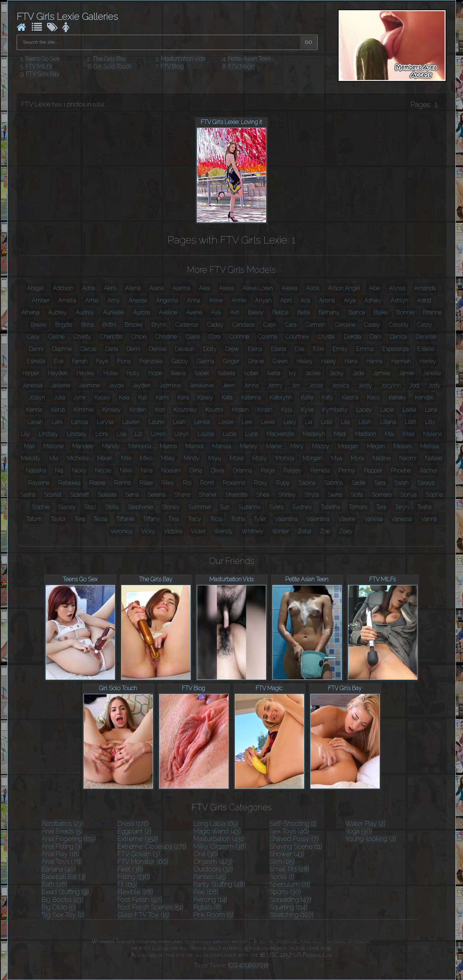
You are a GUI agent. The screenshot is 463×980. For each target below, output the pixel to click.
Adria (89, 288)
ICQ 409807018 (249, 965)
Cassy (425, 325)
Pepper (373, 470)
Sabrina (334, 483)
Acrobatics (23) (63, 824)
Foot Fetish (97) (140, 900)
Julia (60, 397)
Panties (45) (210, 877)
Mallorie (54, 446)
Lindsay (48, 434)
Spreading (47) (290, 900)
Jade (358, 373)
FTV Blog (172, 66)
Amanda (425, 288)
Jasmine (89, 385)
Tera (80, 519)
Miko (146, 458)
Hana (351, 361)
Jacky (336, 373)
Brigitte (64, 325)
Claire (193, 337)
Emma (365, 349)
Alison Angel (344, 288)
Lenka (202, 422)
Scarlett (80, 495)
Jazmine (170, 385)
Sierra (335, 495)
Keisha (350, 397)
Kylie (307, 410)
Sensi (132, 495)
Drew (232, 349)
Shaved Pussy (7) (294, 839)
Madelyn (314, 434)
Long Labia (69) (216, 824)
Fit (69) (128, 884)
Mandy (111, 446)
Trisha (238, 519)
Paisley (293, 470)
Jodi (415, 385)
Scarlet (53, 495)
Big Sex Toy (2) (63, 915)
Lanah (35, 422)
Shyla (312, 495)
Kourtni (214, 410)
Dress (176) (133, 824)
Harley (428, 361)
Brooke (134, 325)
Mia (54, 458)
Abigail (36, 288)
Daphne (62, 349)
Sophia (434, 495)
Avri (235, 312)
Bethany (329, 312)
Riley (168, 483)
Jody (434, 385)
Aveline (168, 312)
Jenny (275, 385)
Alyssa (397, 288)
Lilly (430, 422)
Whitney (252, 531)
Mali (29, 446)
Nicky (79, 470)
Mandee (83, 446)
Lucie (230, 434)
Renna (123, 483)
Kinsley (112, 410)
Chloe (139, 337)
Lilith (411, 422)
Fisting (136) (134, 877)
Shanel (208, 495)
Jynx (80, 397)
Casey (372, 325)
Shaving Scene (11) (296, 846)
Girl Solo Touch (113, 66)
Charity (82, 337)
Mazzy (321, 446)
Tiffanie (125, 519)
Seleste (107, 495)
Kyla (287, 410)
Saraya (426, 483)
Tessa (101, 519)
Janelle (432, 373)
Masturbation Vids (183, 59)
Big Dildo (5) (59, 907)
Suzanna (249, 507)
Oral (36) (206, 854)
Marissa (222, 446)
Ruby (283, 483)
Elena (255, 349)
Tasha (424, 507)
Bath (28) (54, 884)
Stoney (171, 507)
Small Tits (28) (289, 869)
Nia (59, 470)
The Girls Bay (110, 59)
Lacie (387, 410)
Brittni (109, 325)
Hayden (58, 373)
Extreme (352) (138, 839)
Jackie (313, 373)
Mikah (105, 458)
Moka (237, 458)
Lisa (121, 434)
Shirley (287, 495)
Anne (216, 300)
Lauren (131, 422)
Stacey (67, 507)
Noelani (171, 470)
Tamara (358, 507)
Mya (337, 458)
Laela (409, 410)
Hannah (401, 361)
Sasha (28, 495)
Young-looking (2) (371, 839)
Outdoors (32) (213, 869)
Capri (270, 325)
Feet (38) (130, 869)
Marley (249, 446)
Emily (340, 349)
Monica (285, 458)
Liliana (388, 422)
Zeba (304, 531)
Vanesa (373, 519)
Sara (380, 483)
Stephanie (140, 507)
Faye (102, 361)
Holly (133, 373)
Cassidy (399, 325)
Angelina (167, 300)
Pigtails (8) (208, 907)
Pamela (320, 470)
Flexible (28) (135, 892)
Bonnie (405, 312)
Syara (276, 507)
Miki (126, 458)
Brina (87, 325)
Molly (260, 458)
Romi (207, 483)
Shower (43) (287, 854)
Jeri (296, 385)
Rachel (428, 470)
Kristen (240, 410)
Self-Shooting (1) (293, 824)
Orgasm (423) (213, 862)
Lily (26, 434)
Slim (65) (282, 862)
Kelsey (398, 397)
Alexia (290, 288)
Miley (168, 458)
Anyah (263, 300)
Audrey (85, 312)
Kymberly (335, 410)
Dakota (353, 337)
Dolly (210, 349)
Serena (157, 495)
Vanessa (402, 519)
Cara (291, 325)
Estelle (426, 349)
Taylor (58, 519)
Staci (90, 507)
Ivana (274, 373)
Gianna (205, 361)
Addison (63, 288)
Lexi (247, 422)
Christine (166, 337)
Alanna (181, 288)
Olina (196, 470)
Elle (300, 349)
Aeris (110, 288)
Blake (381, 312)
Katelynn (281, 397)
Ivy (293, 373)
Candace (243, 325)
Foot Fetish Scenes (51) (150, 907)
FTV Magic (242, 66)
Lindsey (77, 434)
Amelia (67, 300)
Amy (114, 300)
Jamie (407, 373)
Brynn (159, 325)
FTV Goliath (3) (139, 854)
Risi (187, 483)
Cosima (267, 337)
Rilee (146, 483)
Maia (409, 434)
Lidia (327, 422)
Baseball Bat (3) (64, 877)
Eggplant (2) (135, 831)
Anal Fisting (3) (62, 846)
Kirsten (138, 410)
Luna (252, 434)
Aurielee (114, 312)
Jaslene (61, 385)
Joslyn (37, 397)
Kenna (34, 410)
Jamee (382, 373)
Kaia (124, 397)
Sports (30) (285, 892)
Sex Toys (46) (289, 831)
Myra (357, 458)
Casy (33, 337)
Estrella (36, 361)
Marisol (195, 446)
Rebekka (69, 483)
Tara (381, 507)
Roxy (261, 483)
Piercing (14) (210, 900)
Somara (382, 495)
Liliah (365, 422)
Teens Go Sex (42, 59)
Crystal (327, 337)
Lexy (290, 422)
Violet (198, 531)
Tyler (260, 519)
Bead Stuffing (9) (65, 892)
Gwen (280, 361)
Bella (304, 312)
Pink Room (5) (214, 915)
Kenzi (58, 410)
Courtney (298, 337)
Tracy (194, 519)
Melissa (430, 446)
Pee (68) (206, 892)
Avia (216, 312)
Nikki (126, 470)
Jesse (316, 385)
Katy (328, 397)
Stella (112, 507)
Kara (183, 397)
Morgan (313, 458)
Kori (160, 410)
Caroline (345, 325)
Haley (329, 361)
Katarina (251, 397)
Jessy (365, 385)
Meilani (403, 446)
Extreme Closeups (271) (152, 846)
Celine (57, 337)
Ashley (373, 300)
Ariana (327, 300)
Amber (41, 300)
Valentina (318, 519)
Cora (215, 337)
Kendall (424, 397)
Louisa (206, 434)
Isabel (202, 373)
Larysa (105, 422)
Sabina (307, 483)
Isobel (251, 373)
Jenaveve (202, 385)
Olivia (218, 470)
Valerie (347, 519)
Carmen (316, 325)
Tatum (34, 519)
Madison (366, 434)
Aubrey (58, 312)
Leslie (226, 422)
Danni (36, 349)
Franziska (151, 361)
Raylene (39, 483)
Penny (347, 470)
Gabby (180, 361)
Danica (398, 337)
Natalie (434, 458)
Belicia (281, 312)
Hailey (305, 361)
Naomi (408, 458)
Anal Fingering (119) (69, 839)
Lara (57, 422)
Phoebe (401, 470)
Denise (158, 349)
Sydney (302, 507)
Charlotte (111, 337)
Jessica (341, 385)
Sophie (41, 507)
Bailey (256, 312)
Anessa (138, 300)
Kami (162, 397)
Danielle (426, 337)
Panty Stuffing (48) (219, 884)
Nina (147, 470)
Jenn (229, 385)
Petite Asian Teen (249, 59)
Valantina (286, 519)
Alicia (313, 288)
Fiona (124, 361)
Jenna (251, 385)
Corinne (239, 337)
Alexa (226, 288)
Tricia (216, 519)
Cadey (215, 325)
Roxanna (234, 483)
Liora (102, 434)
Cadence (187, 325)
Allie (375, 288)
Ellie (319, 349)
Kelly (374, 397)
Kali (143, 397)
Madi (340, 434)
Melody (31, 458)
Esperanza (396, 349)
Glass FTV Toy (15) (144, 915)
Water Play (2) (366, 824)
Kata (227, 397)
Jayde (116, 385)
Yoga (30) (359, 831)
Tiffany (151, 519)
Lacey (364, 410)
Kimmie (84, 410)
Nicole (103, 470)
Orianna (243, 470)
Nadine (382, 458)
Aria (305, 300)
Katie (307, 397)
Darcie (89, 349)
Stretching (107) (292, 915)
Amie (92, 300)
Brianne (432, 312)
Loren (158, 434)
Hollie (111, 373)
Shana (182, 495)
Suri (225, 507)
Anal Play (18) (60, 854)
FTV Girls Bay (43, 74)
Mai (389, 434)
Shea (263, 495)
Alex (205, 288)
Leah (179, 422)
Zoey (346, 531)
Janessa (32, 385)
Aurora (142, 312)
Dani (376, 337)
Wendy (224, 531)
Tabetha (331, 507)
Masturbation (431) (219, 839)
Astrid (424, 300)
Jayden (142, 385)
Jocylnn (391, 385)
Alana (157, 288)
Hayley (86, 373)
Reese (97, 483)
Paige (268, 470)
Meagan (348, 446)
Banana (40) (59, 869)
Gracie (256, 361)
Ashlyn (400, 300)
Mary (297, 446)
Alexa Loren (258, 288)
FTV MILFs (39, 66)
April (286, 300)
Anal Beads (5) (62, 831)
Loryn (182, 434)
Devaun (185, 349)
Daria (112, 349)
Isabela (226, 373)
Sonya (409, 495)
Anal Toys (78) (62, 862)
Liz (139, 434)
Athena (30, 312)
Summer (200, 507)
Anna (194, 300)
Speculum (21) (290, 884)
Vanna (429, 519)
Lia (309, 422)
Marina (168, 446)
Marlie (274, 446)
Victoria (173, 531)
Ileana (179, 373)
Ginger (231, 361)
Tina (174, 519)
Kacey (102, 397)
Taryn (402, 507)
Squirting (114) (288, 907)
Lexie (268, 422)
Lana (431, 410)
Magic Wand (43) (217, 831)
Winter (281, 531)
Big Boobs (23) (63, 900)
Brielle (39, 325)
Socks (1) (282, 877)
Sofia (357, 495)
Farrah (80, 361)
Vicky (148, 531)
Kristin (265, 410)
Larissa (80, 422)
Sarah (402, 483)
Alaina (133, 288)
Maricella (140, 446)
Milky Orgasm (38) (220, 846)
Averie (194, 312)
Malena (433, 434)
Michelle (78, 458)
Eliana (279, 349)
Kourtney (185, 410)
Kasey (205, 397)
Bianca (357, 312)
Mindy (192, 458)
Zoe (325, 531)
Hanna (375, 361)
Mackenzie (280, 434)
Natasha (36, 470)
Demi (133, 349)
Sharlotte (237, 495)
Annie (239, 300)
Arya (350, 300)
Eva (59, 361)
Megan (376, 446)
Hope (156, 373)
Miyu (215, 458)
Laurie (156, 422)
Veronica (121, 531)
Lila (345, 422)
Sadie (359, 483)
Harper (31, 373)
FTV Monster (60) (143, 862)
